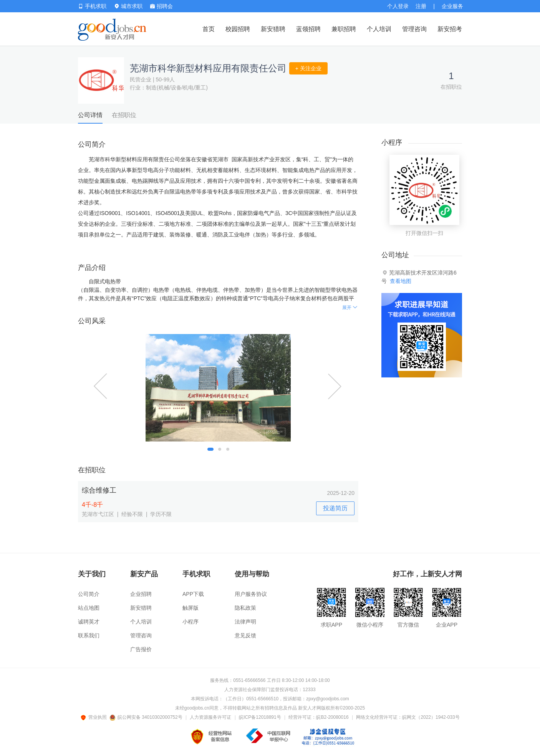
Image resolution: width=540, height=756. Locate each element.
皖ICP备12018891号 (260, 717)
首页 (209, 29)
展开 (350, 308)
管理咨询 (414, 29)
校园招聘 (238, 29)
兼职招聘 (344, 29)
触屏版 (190, 608)
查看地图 (401, 281)
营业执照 (95, 717)
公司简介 (89, 594)
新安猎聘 (273, 29)
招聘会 (162, 6)
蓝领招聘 (308, 29)
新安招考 (450, 29)
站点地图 (89, 608)
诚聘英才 (89, 622)
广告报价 (141, 649)
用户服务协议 (251, 594)
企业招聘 (141, 594)
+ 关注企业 (308, 68)
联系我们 (89, 635)
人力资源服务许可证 (210, 717)
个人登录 (398, 6)
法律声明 (245, 622)
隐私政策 (245, 608)
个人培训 (379, 29)
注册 (421, 6)
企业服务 (452, 6)
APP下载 (193, 594)
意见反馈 (245, 635)
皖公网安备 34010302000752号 (147, 717)
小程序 (190, 622)
